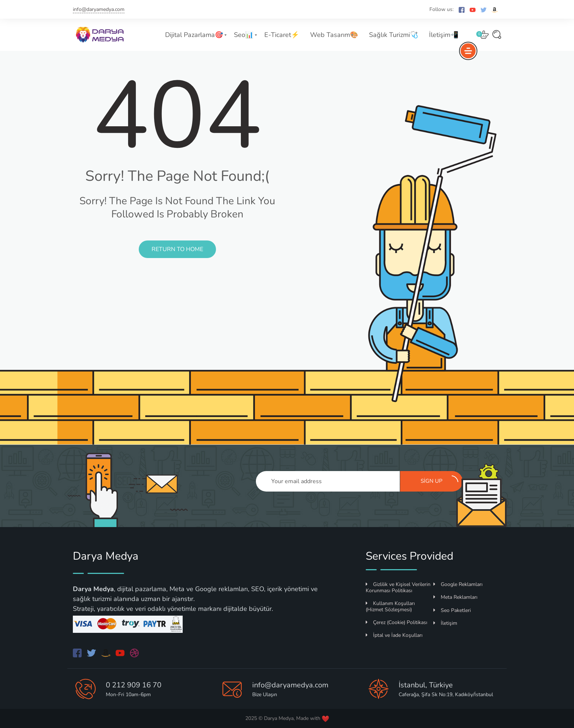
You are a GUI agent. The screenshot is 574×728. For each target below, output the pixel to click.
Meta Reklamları (455, 597)
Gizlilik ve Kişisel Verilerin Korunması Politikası (398, 587)
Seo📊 (244, 35)
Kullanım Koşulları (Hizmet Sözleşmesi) (390, 606)
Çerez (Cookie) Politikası (396, 622)
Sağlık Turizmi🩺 (394, 35)
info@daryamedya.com (99, 9)
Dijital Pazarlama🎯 (194, 35)
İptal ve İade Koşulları (394, 635)
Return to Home (177, 249)
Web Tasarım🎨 (334, 35)
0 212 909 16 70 (134, 685)
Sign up (440, 480)
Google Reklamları (458, 584)
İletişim (445, 623)
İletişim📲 (444, 35)
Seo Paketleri (452, 610)
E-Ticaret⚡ (282, 35)
